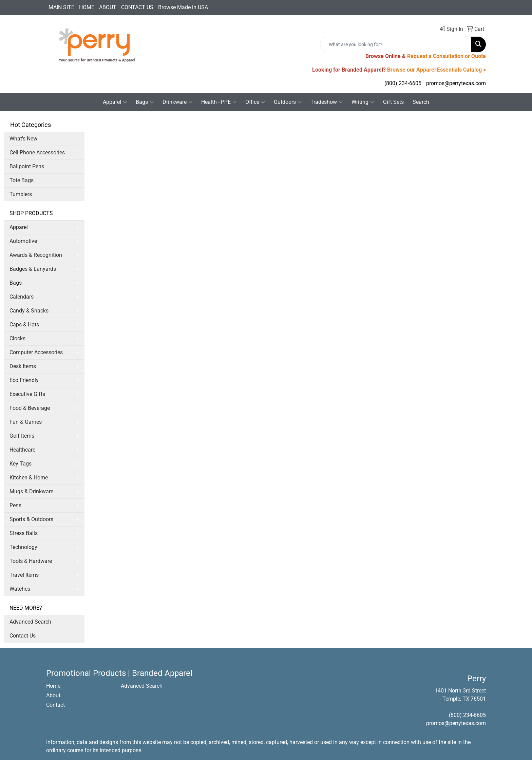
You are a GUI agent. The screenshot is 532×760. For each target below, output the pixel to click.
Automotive (23, 241)
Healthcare (22, 450)
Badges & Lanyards (33, 269)
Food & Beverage (30, 408)
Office (255, 102)
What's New (23, 139)
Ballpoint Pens (27, 166)
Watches (20, 589)
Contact (55, 705)
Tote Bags (22, 180)
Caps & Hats (24, 325)
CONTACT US (137, 7)
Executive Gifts (27, 394)
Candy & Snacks (29, 311)
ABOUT (108, 7)
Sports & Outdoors (31, 519)
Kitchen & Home (29, 478)
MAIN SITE (61, 7)
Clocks (17, 338)
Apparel (115, 102)
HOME (87, 7)
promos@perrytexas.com (456, 83)
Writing (363, 102)
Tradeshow (327, 102)
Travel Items (24, 575)
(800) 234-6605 (403, 83)
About (53, 695)
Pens (15, 505)
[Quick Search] (396, 44)
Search (421, 102)
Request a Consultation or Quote (446, 56)
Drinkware (177, 102)
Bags (145, 102)
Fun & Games (26, 422)
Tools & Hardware (31, 561)
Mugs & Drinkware (31, 491)
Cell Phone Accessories (37, 153)
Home (53, 686)
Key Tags (21, 464)
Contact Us (23, 636)
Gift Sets (393, 102)
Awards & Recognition (36, 255)
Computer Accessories (36, 352)
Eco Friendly (24, 380)
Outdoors (288, 102)
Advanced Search (30, 622)
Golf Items (22, 436)
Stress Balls (24, 533)
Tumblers (21, 194)
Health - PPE (219, 102)
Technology (23, 547)
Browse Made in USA (183, 7)
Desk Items (23, 366)
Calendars (22, 297)
